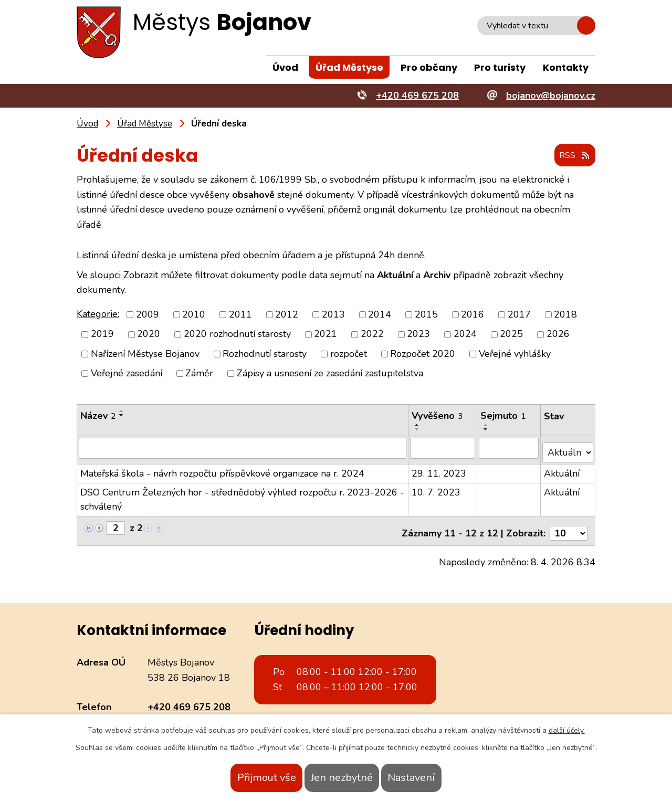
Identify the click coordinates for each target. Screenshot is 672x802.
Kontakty (566, 67)
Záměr (199, 374)
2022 (372, 335)
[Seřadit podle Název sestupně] (122, 416)
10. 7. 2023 (437, 488)
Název (98, 416)
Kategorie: (98, 314)
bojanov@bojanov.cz (192, 713)
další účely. (567, 730)
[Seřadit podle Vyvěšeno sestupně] (418, 430)
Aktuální (562, 469)
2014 (380, 315)
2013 (333, 315)
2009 (148, 315)
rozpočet (349, 354)
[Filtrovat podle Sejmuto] (510, 448)
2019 (102, 335)
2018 (565, 315)
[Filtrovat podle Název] (243, 448)
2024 (465, 335)
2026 (558, 335)
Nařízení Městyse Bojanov (145, 354)
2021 (325, 335)
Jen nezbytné (342, 778)
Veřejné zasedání (127, 374)
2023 (418, 335)
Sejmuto (504, 416)
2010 (194, 315)
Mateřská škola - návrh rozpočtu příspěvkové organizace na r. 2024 (222, 469)
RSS (572, 156)
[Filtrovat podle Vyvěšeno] (443, 448)
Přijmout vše (246, 778)
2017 (519, 315)
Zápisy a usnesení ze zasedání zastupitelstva (330, 374)
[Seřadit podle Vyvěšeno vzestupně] (418, 426)
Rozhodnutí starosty (265, 354)
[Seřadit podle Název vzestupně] (122, 411)
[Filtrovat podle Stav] (568, 448)
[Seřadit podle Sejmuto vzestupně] (487, 426)
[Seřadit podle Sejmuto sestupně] (487, 430)
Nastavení (432, 778)
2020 (149, 335)
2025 (511, 335)
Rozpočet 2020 (423, 354)
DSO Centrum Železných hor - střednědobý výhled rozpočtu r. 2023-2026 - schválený (242, 495)
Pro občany (429, 67)
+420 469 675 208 (189, 698)
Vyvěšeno (438, 416)
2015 (426, 315)
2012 (287, 315)
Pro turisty (500, 67)
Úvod (285, 67)
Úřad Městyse (349, 67)
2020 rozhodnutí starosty (237, 335)
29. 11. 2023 (439, 469)
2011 (240, 315)
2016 (472, 315)
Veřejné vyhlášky (515, 354)
